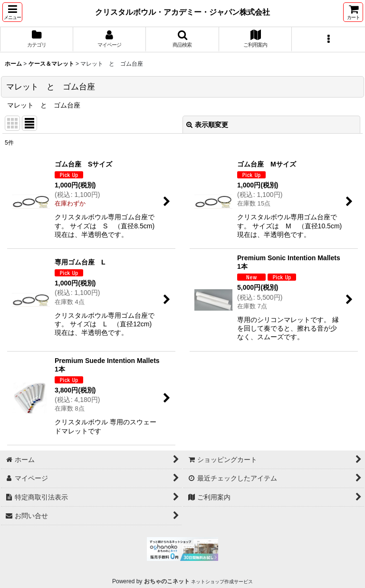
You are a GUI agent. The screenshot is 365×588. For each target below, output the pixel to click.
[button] (12, 12)
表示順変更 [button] (207, 125)
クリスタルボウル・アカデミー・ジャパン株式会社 (182, 12)
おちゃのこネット (167, 581)
